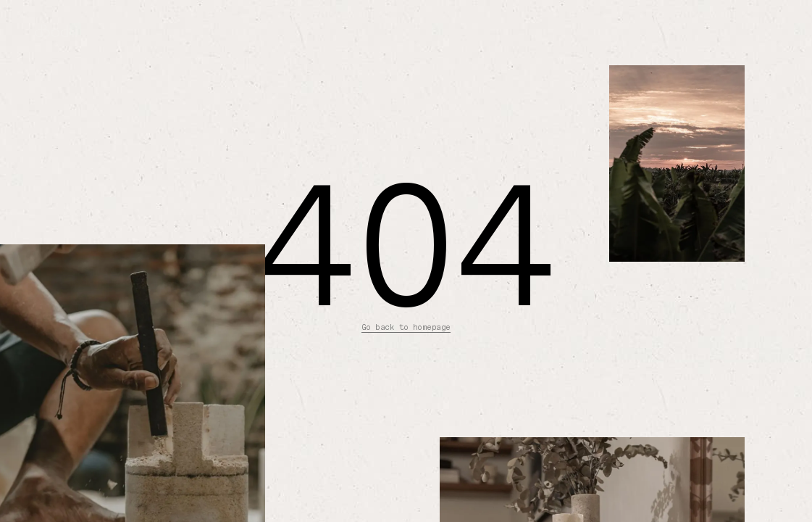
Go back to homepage (406, 327)
